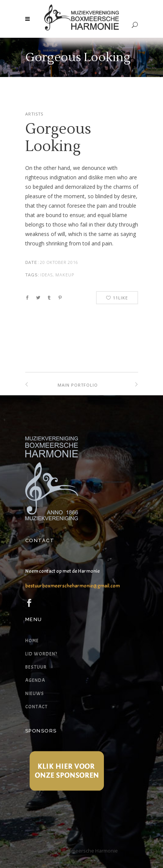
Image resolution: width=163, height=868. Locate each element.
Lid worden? (41, 654)
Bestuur (36, 667)
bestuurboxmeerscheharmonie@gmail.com (72, 586)
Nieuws (35, 694)
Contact (37, 707)
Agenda (35, 680)
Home (32, 641)
